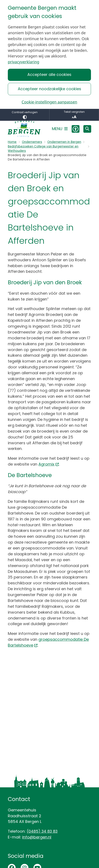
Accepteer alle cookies (49, 74)
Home (12, 142)
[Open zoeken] (87, 129)
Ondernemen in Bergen (64, 142)
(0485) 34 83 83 (42, 831)
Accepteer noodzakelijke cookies (49, 89)
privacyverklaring (24, 62)
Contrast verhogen (25, 115)
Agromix (49, 464)
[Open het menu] (60, 129)
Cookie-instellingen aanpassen (49, 102)
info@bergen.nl (37, 837)
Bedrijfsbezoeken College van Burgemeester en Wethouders (43, 149)
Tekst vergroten (74, 115)
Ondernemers (32, 142)
